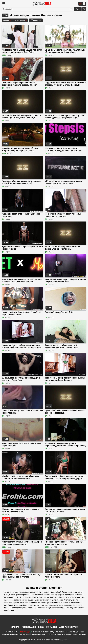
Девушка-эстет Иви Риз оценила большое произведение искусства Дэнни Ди (22, 117)
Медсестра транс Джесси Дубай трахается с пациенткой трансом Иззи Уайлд (22, 51)
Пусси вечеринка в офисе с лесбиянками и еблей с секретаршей (65, 412)
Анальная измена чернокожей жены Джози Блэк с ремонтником (62, 248)
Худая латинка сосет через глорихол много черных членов (22, 248)
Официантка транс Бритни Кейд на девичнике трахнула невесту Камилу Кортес (19, 84)
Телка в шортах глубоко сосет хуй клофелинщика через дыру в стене (62, 346)
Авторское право (68, 627)
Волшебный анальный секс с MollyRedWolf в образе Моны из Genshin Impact (22, 281)
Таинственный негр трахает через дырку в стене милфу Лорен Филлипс (65, 379)
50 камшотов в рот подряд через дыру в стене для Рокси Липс (21, 379)
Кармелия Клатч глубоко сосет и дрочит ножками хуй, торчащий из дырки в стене (22, 346)
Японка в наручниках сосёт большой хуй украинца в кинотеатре (64, 543)
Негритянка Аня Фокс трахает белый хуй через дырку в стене (21, 313)
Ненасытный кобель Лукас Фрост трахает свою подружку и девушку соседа (65, 117)
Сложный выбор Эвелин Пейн (59, 312)
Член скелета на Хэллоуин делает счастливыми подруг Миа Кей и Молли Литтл (63, 149)
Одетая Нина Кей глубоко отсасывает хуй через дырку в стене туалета (22, 576)
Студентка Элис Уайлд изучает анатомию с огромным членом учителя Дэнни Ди (65, 84)
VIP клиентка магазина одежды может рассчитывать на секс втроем (64, 182)
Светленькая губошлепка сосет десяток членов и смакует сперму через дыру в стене (64, 477)
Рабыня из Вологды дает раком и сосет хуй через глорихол (22, 412)
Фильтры (36, 20)
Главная (15, 627)
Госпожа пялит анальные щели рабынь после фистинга (64, 576)
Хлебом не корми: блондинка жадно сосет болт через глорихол (65, 510)
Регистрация (29, 627)
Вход (41, 627)
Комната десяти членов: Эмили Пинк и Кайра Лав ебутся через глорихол (20, 149)
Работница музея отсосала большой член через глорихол (21, 445)
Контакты (51, 627)
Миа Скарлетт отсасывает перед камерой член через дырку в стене (22, 543)
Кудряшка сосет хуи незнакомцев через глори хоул (21, 215)
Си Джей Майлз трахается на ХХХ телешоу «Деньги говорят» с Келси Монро (65, 51)
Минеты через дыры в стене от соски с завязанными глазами (20, 510)
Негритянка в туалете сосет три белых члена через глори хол (63, 215)
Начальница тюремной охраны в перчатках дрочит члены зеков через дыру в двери (66, 445)
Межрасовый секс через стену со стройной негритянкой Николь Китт (65, 281)
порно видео (25, 632)
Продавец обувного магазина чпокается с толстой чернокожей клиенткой (22, 182)
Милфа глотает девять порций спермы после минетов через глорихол (20, 477)
